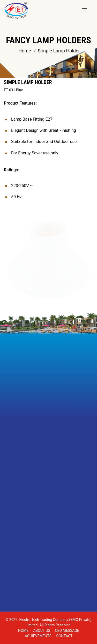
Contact (65, 636)
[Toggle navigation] (85, 10)
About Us (42, 631)
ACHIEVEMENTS (38, 636)
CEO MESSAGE (67, 631)
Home (25, 51)
